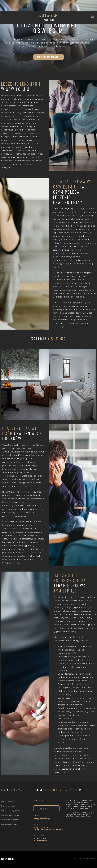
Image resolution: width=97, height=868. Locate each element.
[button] (93, 16)
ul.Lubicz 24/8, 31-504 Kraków (40, 839)
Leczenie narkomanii (10, 820)
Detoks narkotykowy (10, 811)
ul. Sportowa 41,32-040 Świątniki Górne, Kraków (48, 829)
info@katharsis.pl (42, 819)
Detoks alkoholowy (9, 801)
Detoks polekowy (9, 806)
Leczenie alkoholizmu (10, 815)
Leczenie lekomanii (9, 824)
